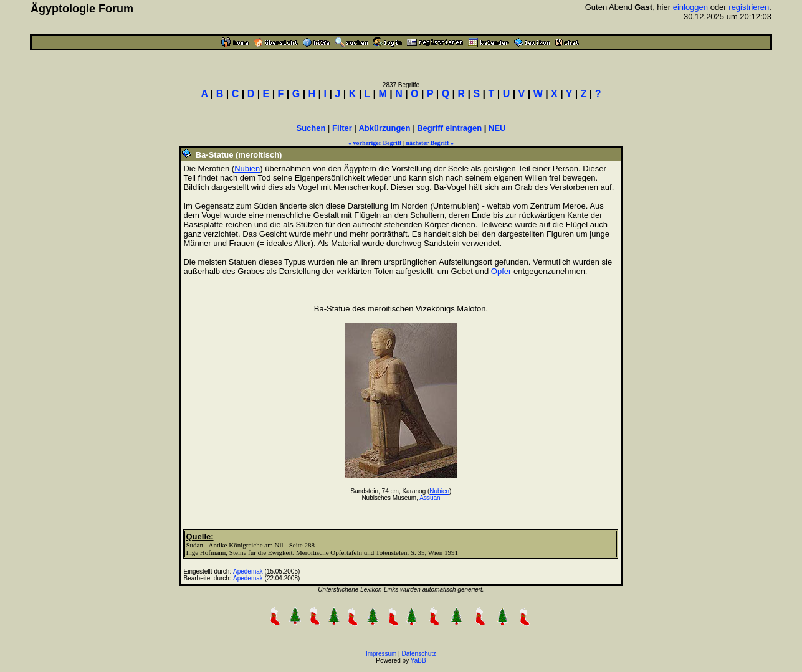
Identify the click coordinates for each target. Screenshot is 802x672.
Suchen (311, 128)
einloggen (690, 7)
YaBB (418, 660)
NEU (497, 128)
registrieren (749, 7)
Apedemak (248, 571)
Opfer (501, 271)
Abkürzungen (384, 128)
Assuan (430, 498)
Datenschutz (419, 654)
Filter (342, 128)
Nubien (247, 168)
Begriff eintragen (449, 128)
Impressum (381, 654)
